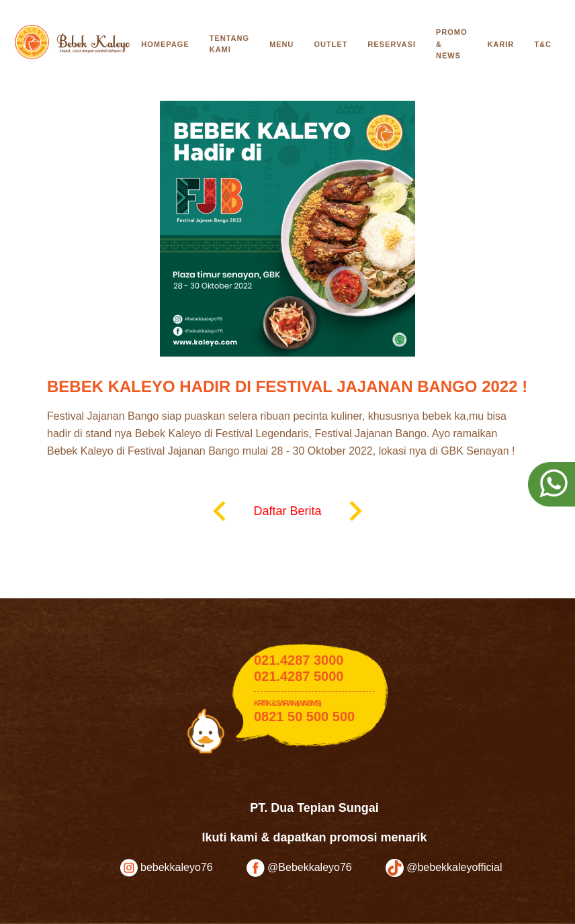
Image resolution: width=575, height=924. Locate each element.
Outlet (330, 44)
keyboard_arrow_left (220, 511)
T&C (543, 44)
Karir (501, 44)
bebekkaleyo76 (167, 868)
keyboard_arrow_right (355, 511)
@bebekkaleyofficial (444, 868)
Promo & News (452, 44)
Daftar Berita (287, 511)
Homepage (165, 44)
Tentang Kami (229, 44)
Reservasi (392, 44)
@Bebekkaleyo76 (299, 868)
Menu (281, 44)
